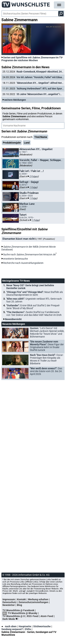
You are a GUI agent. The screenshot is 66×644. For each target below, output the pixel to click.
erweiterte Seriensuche (15, 259)
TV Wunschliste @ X (14, 616)
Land (27, 143)
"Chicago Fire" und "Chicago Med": (35, 293)
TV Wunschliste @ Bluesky (23, 613)
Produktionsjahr (12, 143)
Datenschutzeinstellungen (33, 602)
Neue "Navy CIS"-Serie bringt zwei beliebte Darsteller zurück (30, 287)
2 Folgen (34, 176)
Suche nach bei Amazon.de (29, 254)
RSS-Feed (33, 616)
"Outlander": (33, 307)
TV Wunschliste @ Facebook (18, 610)
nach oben (9, 626)
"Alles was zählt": (34, 300)
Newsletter (9, 605)
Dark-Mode (11, 619)
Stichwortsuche (42, 626)
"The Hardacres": (34, 314)
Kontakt (21, 599)
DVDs (28, 629)
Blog (19, 605)
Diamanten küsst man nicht (19, 239)
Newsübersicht (13, 319)
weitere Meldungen (15, 100)
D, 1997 (45, 239)
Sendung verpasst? (12, 629)
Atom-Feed (47, 616)
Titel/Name (41, 137)
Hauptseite (25, 626)
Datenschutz (10, 602)
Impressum (9, 599)
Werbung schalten (38, 599)
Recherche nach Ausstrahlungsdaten (23, 263)
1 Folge (33, 187)
